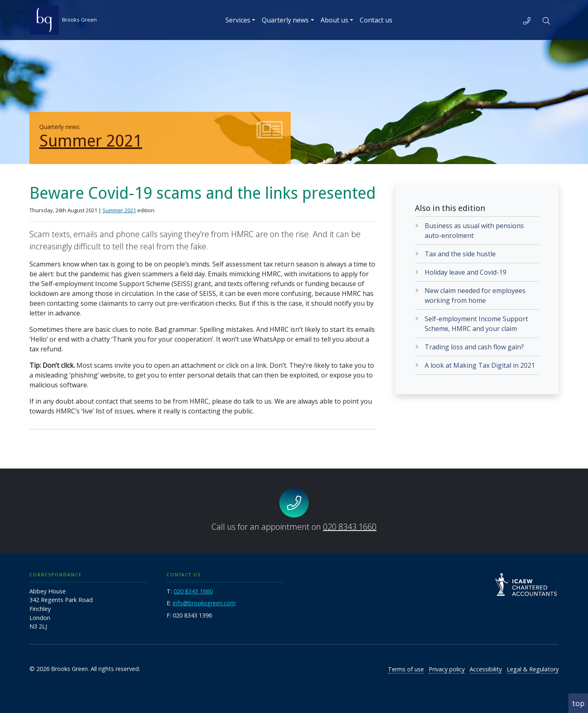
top (578, 703)
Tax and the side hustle (460, 254)
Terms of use (406, 669)
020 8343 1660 (350, 527)
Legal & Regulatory (533, 669)
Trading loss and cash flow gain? (474, 347)
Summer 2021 (91, 141)
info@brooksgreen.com (204, 603)
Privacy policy (447, 669)
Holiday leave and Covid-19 (465, 272)
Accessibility (486, 669)
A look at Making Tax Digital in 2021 (480, 365)
